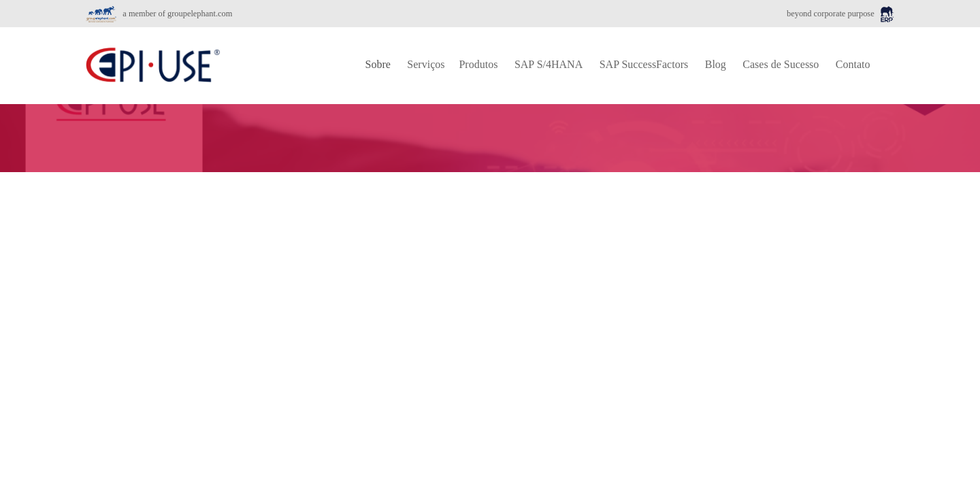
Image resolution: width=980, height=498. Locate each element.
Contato (853, 64)
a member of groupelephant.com (159, 14)
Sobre (378, 64)
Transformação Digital (162, 277)
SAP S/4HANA (549, 64)
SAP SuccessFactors (644, 64)
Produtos (478, 64)
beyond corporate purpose (840, 14)
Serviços (426, 64)
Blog (716, 64)
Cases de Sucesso (781, 64)
